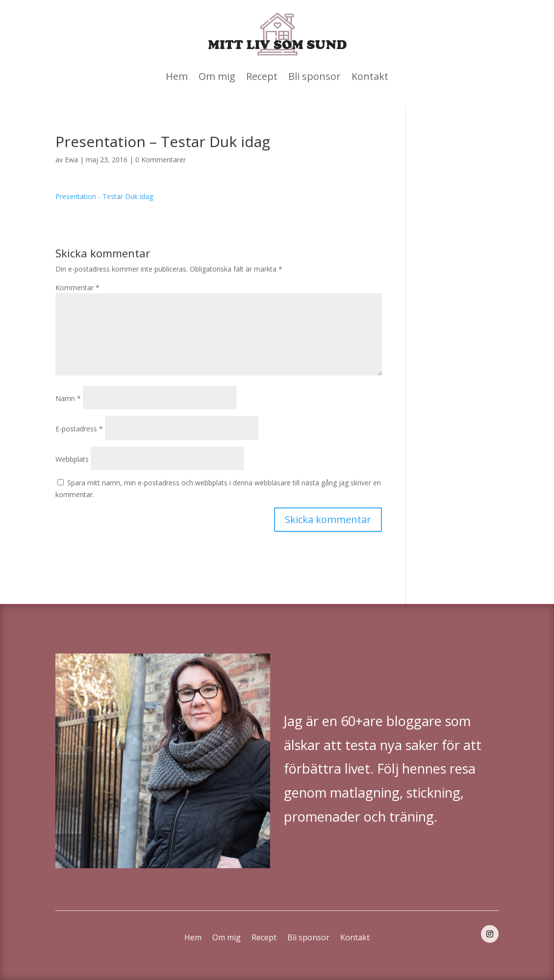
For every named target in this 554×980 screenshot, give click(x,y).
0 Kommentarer (161, 160)
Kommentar (77, 288)
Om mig (217, 76)
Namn (68, 398)
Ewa (71, 160)
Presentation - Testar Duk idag (104, 196)
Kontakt (370, 76)
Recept (262, 76)
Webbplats (72, 459)
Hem (177, 76)
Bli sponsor (315, 76)
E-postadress (79, 429)
